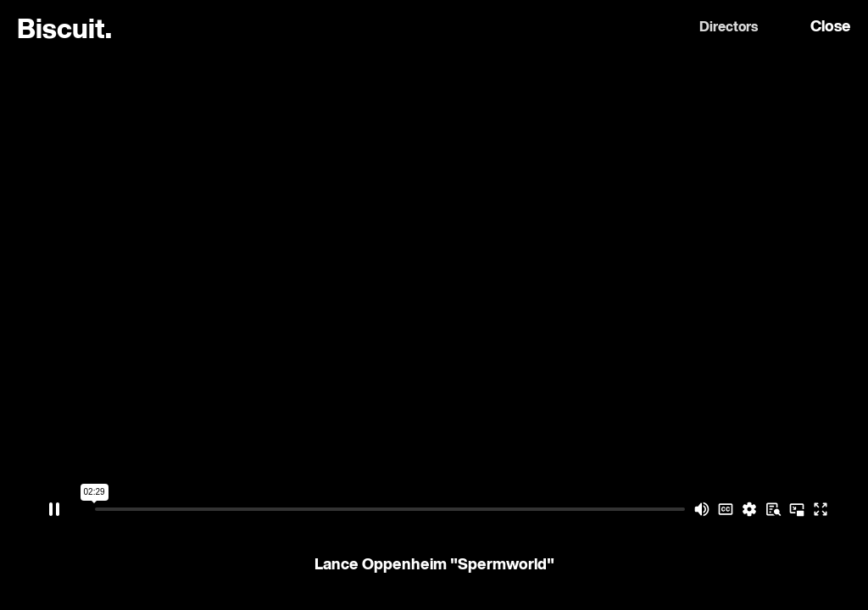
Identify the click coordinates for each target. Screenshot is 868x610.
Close (831, 27)
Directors (729, 28)
